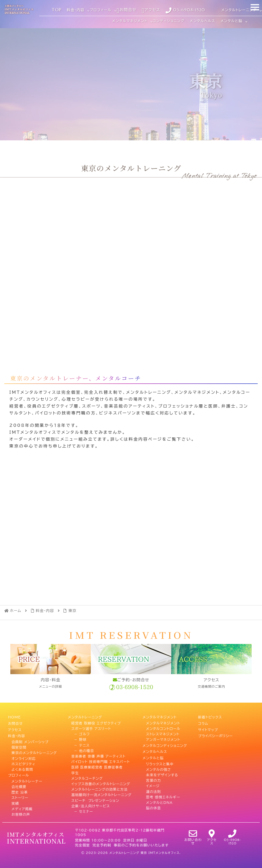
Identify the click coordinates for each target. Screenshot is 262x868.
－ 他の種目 (83, 750)
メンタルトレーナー (27, 777)
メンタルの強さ (158, 766)
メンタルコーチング (87, 777)
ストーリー (20, 794)
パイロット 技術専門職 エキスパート (101, 761)
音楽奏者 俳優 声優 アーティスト (98, 756)
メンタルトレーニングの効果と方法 (99, 789)
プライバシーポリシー (215, 733)
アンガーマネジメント (163, 739)
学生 (75, 772)
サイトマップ (208, 728)
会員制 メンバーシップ (30, 739)
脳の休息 (153, 805)
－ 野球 (79, 739)
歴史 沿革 (20, 789)
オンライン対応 (24, 756)
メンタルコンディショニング (165, 744)
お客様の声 (21, 810)
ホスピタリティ (23, 761)
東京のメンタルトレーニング (34, 750)
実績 (15, 800)
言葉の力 (153, 777)
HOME (14, 717)
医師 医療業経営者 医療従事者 (97, 766)
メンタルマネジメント (160, 717)
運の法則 (153, 789)
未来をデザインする (162, 772)
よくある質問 (22, 766)
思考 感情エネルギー (163, 794)
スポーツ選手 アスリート (91, 728)
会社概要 (19, 783)
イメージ (153, 783)
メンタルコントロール (163, 728)
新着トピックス (210, 717)
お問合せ (15, 722)
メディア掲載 (22, 805)
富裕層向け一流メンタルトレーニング (101, 794)
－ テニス (80, 744)
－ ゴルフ (80, 733)
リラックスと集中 (160, 761)
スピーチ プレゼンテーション (95, 800)
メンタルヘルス (155, 750)
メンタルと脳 (153, 756)
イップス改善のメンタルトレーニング (101, 783)
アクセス (15, 728)
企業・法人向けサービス (90, 805)
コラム (203, 722)
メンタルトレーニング (85, 717)
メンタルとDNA (159, 800)
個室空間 (19, 744)
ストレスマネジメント (163, 733)
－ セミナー (82, 810)
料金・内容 (17, 733)
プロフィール (19, 772)
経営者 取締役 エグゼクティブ (96, 722)
